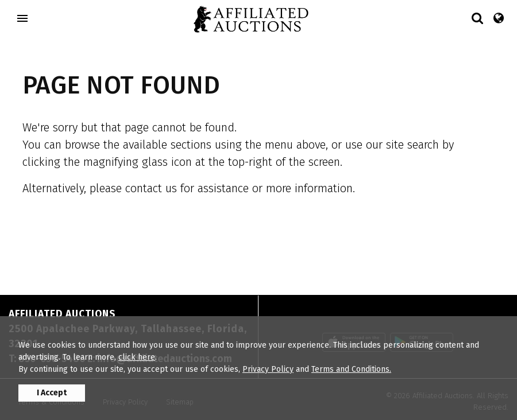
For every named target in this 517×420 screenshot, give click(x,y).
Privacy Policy (268, 369)
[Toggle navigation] (22, 18)
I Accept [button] (52, 393)
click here (137, 357)
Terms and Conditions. (351, 369)
